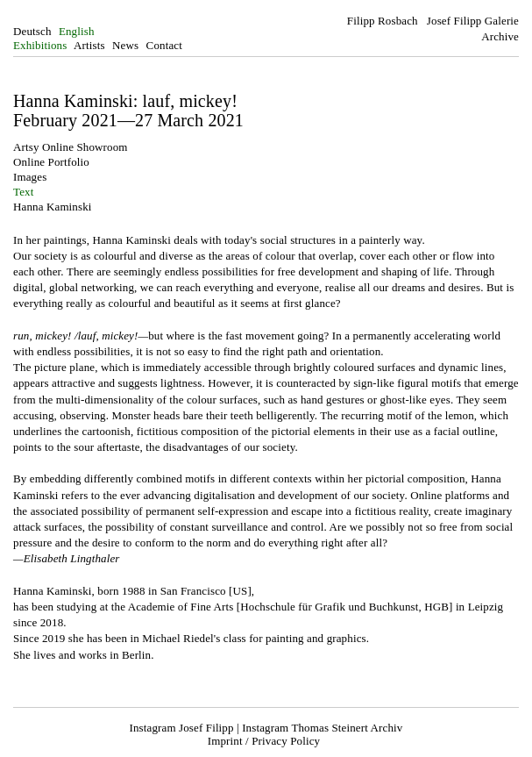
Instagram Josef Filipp (182, 728)
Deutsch (32, 31)
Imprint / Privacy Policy (264, 741)
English (77, 31)
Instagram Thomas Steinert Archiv (322, 728)
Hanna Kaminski (53, 207)
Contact (164, 45)
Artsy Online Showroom (71, 147)
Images (30, 177)
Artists (89, 45)
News (125, 45)
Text (23, 192)
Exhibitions (40, 45)
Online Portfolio (51, 162)
